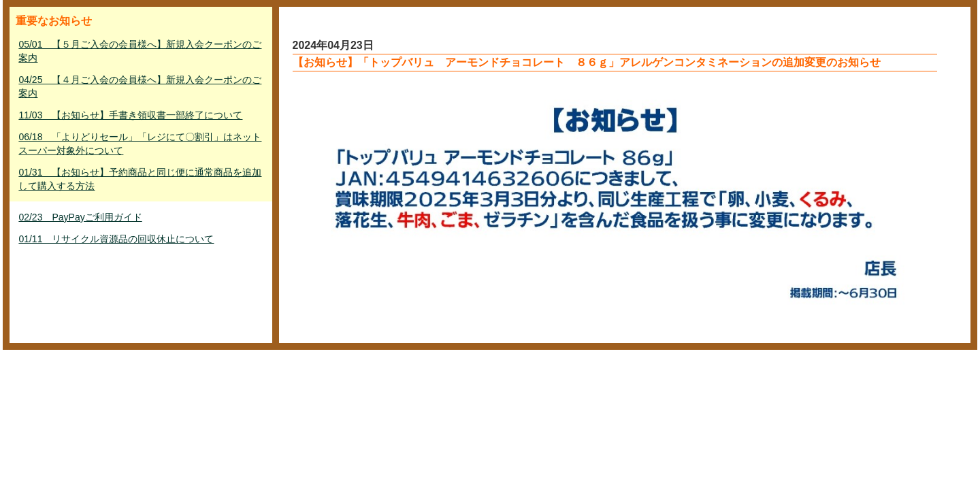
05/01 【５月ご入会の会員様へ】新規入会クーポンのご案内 (140, 51)
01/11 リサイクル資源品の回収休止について (116, 239)
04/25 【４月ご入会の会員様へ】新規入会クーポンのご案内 (140, 86)
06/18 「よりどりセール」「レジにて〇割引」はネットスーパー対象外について (140, 144)
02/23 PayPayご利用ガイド (80, 217)
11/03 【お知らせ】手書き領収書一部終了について (130, 115)
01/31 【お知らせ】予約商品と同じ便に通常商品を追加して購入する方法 (140, 179)
